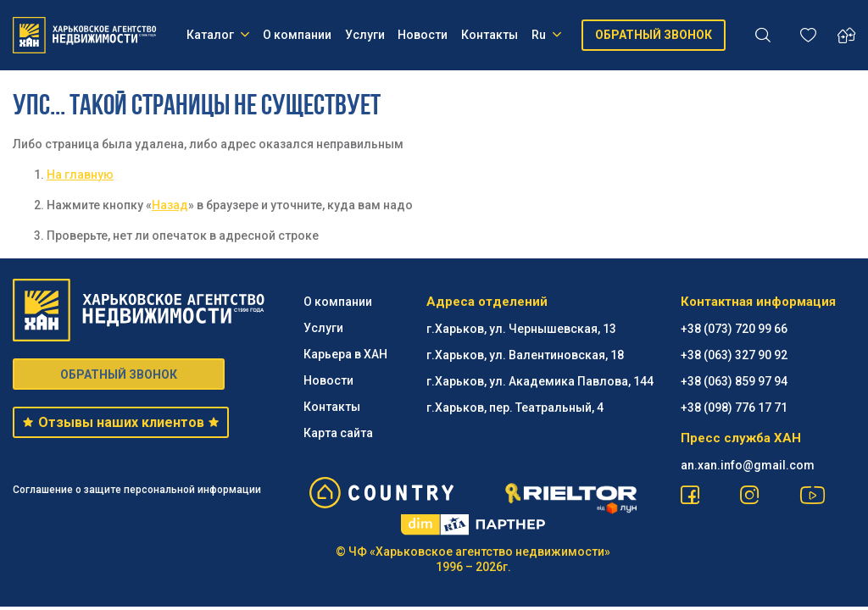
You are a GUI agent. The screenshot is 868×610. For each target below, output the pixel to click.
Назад (170, 205)
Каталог (218, 35)
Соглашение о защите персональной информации (137, 490)
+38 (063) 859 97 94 (734, 381)
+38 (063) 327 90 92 (734, 355)
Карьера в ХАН (345, 354)
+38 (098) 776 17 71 (734, 408)
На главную (80, 175)
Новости (423, 35)
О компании (297, 35)
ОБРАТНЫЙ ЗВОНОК (654, 35)
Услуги (365, 35)
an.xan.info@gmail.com (748, 465)
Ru (546, 35)
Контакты (490, 35)
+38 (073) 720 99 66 (734, 329)
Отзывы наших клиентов (121, 422)
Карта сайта (338, 433)
